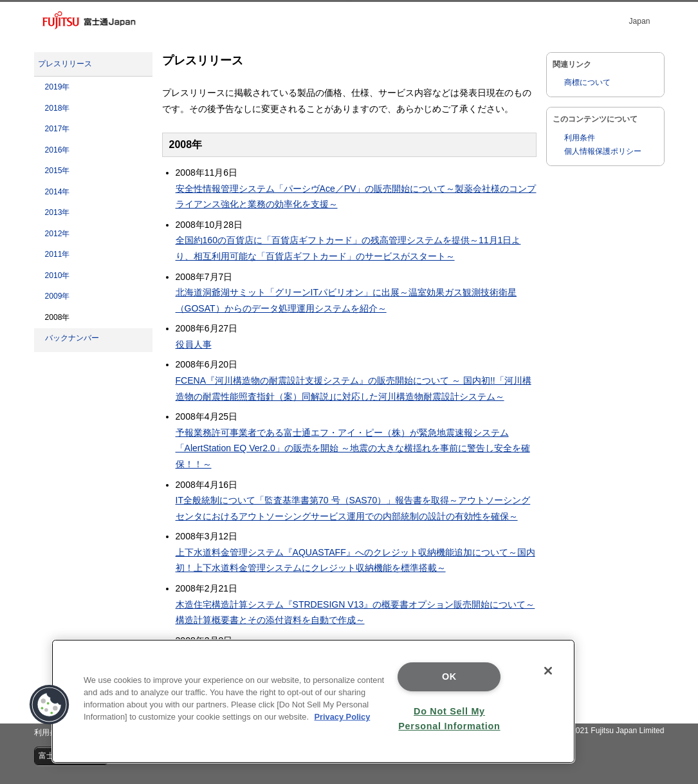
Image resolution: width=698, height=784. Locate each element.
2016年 (58, 150)
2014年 (58, 192)
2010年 (58, 275)
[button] (50, 705)
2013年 (58, 212)
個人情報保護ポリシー (603, 151)
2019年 (58, 87)
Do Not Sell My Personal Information (449, 719)
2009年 (58, 296)
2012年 (58, 234)
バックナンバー (72, 338)
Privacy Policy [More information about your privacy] (343, 717)
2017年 (58, 129)
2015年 (58, 171)
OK (449, 677)
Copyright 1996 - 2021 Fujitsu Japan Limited (588, 731)
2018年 (58, 108)
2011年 (58, 254)
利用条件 (580, 138)
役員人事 (194, 344)
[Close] (548, 671)
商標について (587, 82)
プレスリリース (65, 64)
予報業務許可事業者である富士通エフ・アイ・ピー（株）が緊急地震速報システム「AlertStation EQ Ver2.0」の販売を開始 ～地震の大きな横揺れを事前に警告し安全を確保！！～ (353, 448)
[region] (313, 701)
